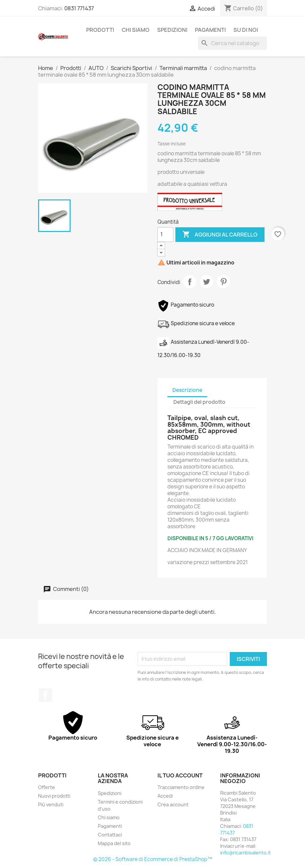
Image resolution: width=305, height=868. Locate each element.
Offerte (47, 787)
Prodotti (100, 30)
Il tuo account (180, 775)
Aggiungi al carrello (220, 235)
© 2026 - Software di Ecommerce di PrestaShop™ (153, 859)
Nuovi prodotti (54, 796)
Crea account (173, 804)
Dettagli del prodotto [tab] (199, 402)
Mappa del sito (114, 843)
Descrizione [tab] (187, 390)
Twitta (207, 282)
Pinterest (223, 282)
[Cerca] (232, 43)
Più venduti (51, 804)
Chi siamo (136, 30)
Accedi (165, 796)
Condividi (190, 282)
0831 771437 (79, 8)
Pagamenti (210, 30)
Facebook (45, 695)
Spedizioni (172, 30)
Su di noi (246, 30)
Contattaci (110, 835)
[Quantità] (165, 235)
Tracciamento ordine (181, 787)
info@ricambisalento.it (245, 853)
